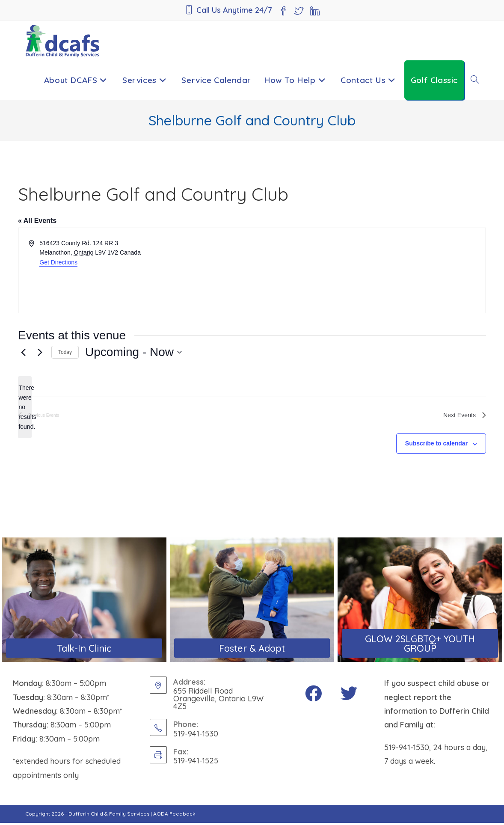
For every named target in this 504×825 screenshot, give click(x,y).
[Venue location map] (368, 270)
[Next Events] (40, 352)
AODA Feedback (174, 816)
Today (65, 352)
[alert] (25, 407)
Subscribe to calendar (436, 445)
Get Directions (58, 262)
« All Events (37, 221)
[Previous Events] (23, 352)
